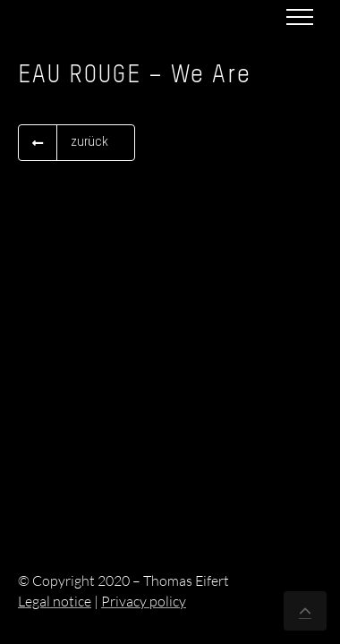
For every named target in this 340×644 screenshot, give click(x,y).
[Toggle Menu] (300, 17)
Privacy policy (144, 601)
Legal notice (55, 601)
